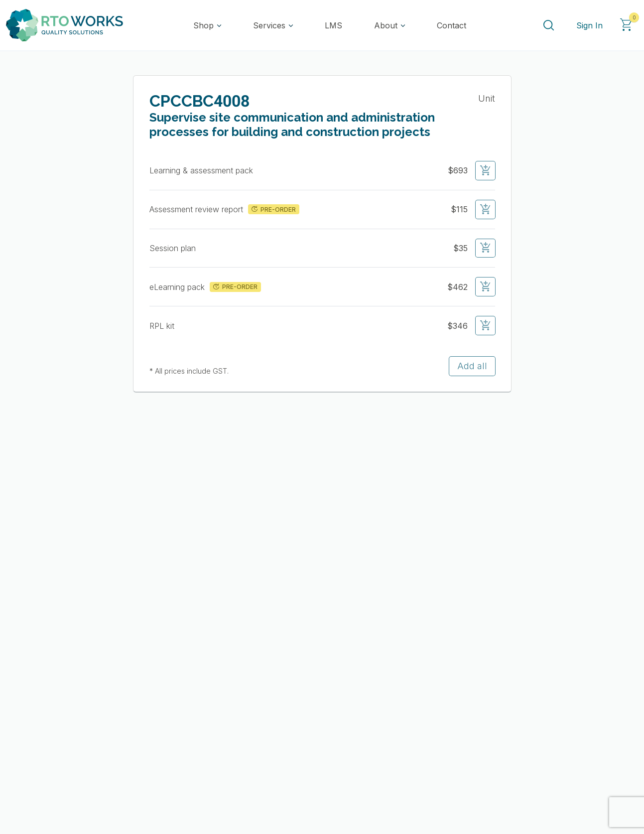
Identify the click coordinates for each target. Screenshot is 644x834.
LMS (333, 25)
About (386, 25)
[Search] (548, 25)
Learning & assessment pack (202, 170)
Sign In (589, 25)
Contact (451, 25)
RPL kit (163, 326)
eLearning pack (178, 287)
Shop (203, 25)
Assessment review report (197, 209)
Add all (472, 366)
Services (269, 25)
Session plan (174, 248)
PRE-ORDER (273, 209)
